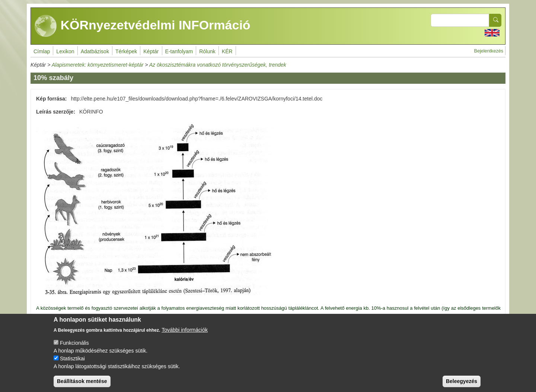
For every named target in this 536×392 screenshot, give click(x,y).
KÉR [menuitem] (227, 51)
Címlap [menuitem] (42, 51)
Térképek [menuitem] (126, 51)
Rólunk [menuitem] (207, 51)
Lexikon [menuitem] (65, 51)
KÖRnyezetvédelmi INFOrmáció (143, 26)
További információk (185, 336)
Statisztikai (72, 365)
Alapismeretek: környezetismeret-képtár (98, 65)
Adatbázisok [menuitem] (95, 51)
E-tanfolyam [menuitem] (179, 51)
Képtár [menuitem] (151, 51)
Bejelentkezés (489, 51)
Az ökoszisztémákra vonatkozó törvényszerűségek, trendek (218, 65)
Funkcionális (74, 349)
